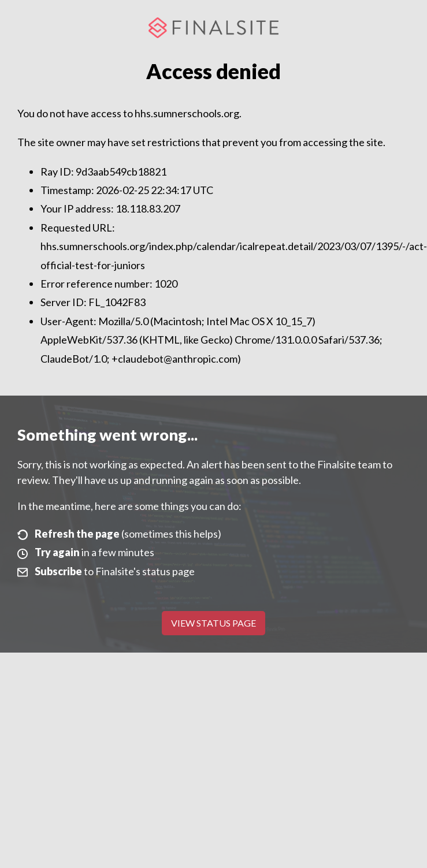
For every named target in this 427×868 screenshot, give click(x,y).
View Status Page (213, 623)
